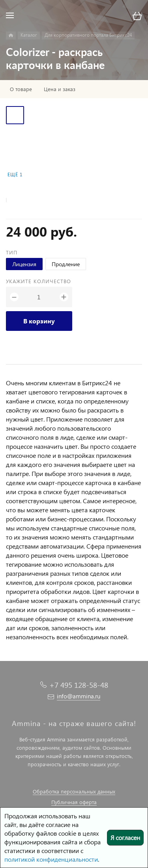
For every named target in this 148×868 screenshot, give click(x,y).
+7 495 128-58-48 (79, 685)
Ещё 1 (15, 175)
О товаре (21, 89)
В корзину (39, 321)
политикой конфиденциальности (51, 859)
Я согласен (125, 837)
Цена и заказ (60, 89)
